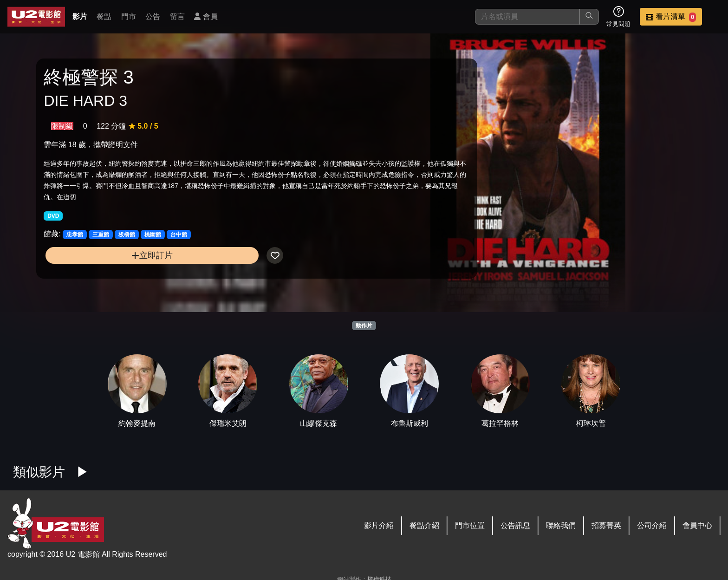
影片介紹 (379, 525)
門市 (129, 16)
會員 (206, 16)
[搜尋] (527, 17)
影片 (80, 16)
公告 (153, 16)
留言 (177, 16)
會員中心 (697, 525)
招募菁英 (606, 525)
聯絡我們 (561, 525)
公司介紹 (652, 525)
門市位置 (470, 525)
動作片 (364, 326)
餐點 (104, 16)
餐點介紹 (424, 525)
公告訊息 (515, 525)
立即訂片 (124, 272)
